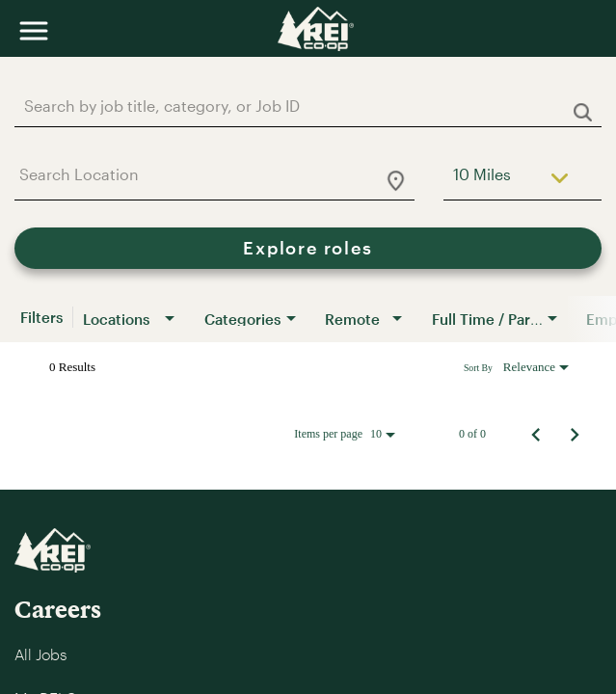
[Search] (308, 248)
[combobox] (298, 106)
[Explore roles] (308, 248)
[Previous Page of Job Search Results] (536, 434)
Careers (58, 609)
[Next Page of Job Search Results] (575, 434)
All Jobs (40, 654)
